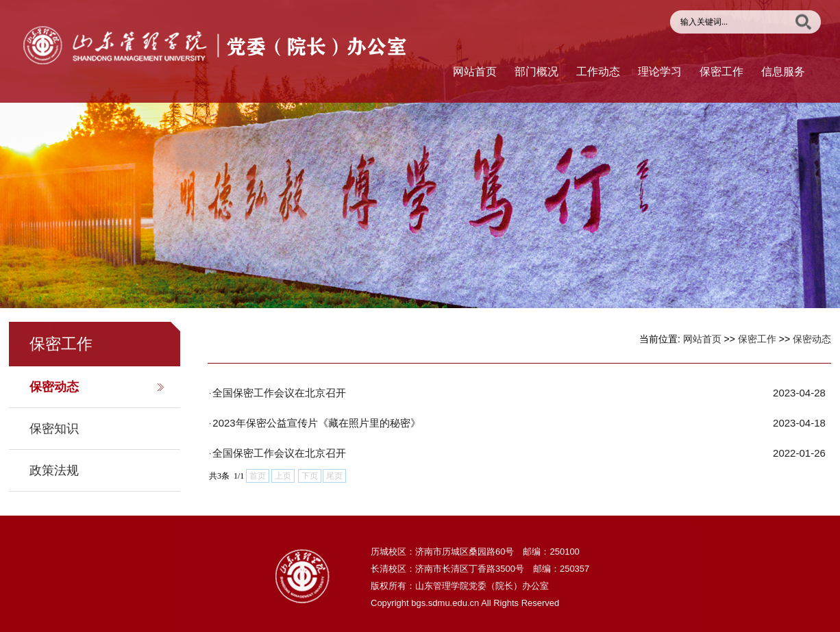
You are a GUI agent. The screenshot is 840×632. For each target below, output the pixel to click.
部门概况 (536, 72)
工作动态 (598, 72)
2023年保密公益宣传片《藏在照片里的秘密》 (316, 423)
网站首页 (475, 72)
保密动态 (54, 387)
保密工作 (721, 72)
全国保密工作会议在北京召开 (279, 393)
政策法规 (54, 470)
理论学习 (660, 72)
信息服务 (783, 72)
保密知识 (54, 429)
